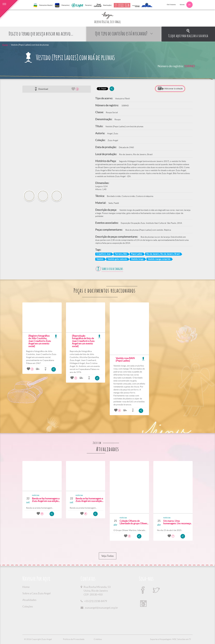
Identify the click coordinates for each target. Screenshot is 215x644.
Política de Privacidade (74, 639)
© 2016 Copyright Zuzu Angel (38, 639)
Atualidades (29, 600)
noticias (36, 495)
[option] (57, 140)
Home (5, 45)
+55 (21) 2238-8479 (96, 601)
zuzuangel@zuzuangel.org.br (101, 608)
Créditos (98, 639)
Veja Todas (108, 556)
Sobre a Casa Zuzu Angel (37, 593)
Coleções (28, 606)
